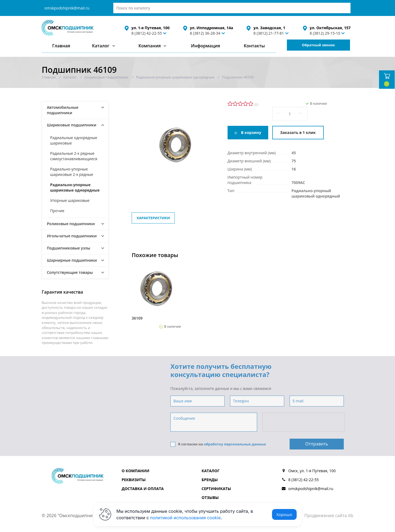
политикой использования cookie (185, 518)
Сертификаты (216, 489)
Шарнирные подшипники (72, 260)
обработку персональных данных (235, 444)
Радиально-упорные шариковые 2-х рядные (72, 172)
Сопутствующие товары (70, 272)
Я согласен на (218, 444)
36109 (137, 318)
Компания (150, 46)
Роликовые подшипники (71, 224)
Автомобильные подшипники (63, 110)
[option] (156, 296)
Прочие (57, 211)
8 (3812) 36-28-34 (205, 33)
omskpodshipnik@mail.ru (67, 8)
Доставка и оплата (143, 489)
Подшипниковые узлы (69, 248)
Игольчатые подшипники (72, 236)
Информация (205, 46)
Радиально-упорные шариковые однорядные (75, 187)
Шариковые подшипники (72, 125)
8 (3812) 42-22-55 (147, 33)
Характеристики (153, 218)
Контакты (254, 46)
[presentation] (304, 422)
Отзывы (210, 497)
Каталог (101, 46)
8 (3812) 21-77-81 (269, 33)
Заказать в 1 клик (298, 132)
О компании (135, 471)
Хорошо (284, 514)
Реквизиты (134, 480)
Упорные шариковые (70, 200)
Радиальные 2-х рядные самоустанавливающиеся (74, 156)
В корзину (251, 132)
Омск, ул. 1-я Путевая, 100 (312, 471)
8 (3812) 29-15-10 (325, 33)
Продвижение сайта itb (329, 515)
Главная (61, 46)
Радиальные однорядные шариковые (74, 140)
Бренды (210, 480)
